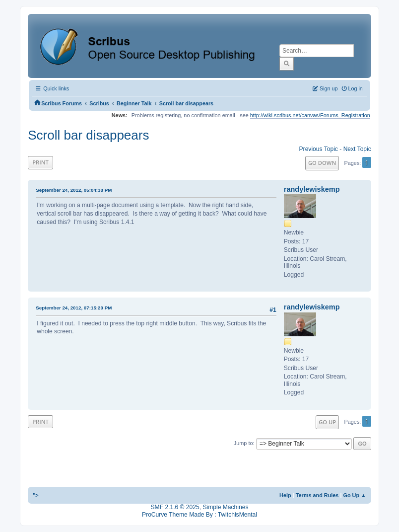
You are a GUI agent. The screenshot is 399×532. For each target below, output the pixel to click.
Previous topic (319, 149)
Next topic (357, 149)
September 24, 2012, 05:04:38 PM (74, 190)
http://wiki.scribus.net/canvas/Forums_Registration (310, 115)
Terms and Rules (317, 495)
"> (36, 495)
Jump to (243, 443)
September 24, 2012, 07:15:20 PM (74, 308)
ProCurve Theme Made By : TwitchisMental (199, 515)
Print (40, 162)
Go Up (327, 422)
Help (285, 495)
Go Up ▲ (354, 495)
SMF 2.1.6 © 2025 (175, 507)
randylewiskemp (312, 189)
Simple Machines (225, 507)
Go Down (322, 163)
